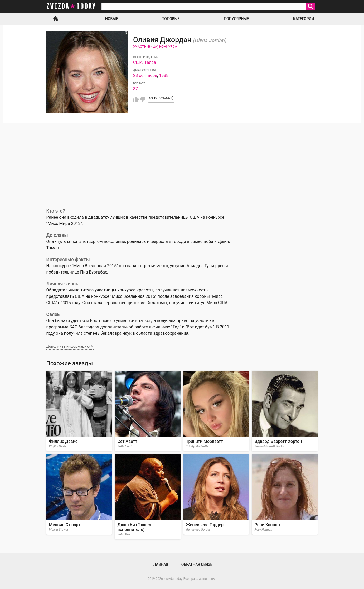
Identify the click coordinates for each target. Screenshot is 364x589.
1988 (164, 76)
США (138, 62)
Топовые (171, 19)
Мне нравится (136, 99)
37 (135, 89)
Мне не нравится (143, 99)
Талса (150, 62)
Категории (304, 19)
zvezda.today (173, 579)
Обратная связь (197, 564)
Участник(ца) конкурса (155, 47)
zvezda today (71, 6)
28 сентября (145, 76)
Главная (56, 19)
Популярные (236, 19)
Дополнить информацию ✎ (70, 346)
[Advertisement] (182, 163)
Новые (111, 19)
